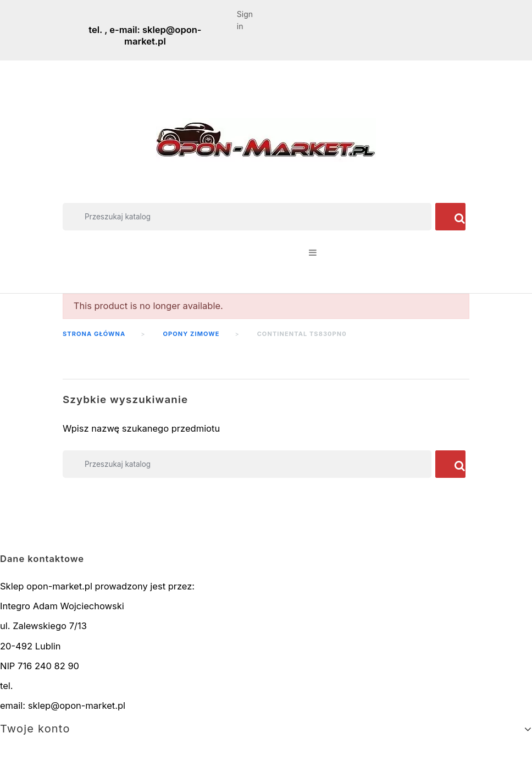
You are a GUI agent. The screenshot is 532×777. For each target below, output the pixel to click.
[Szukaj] (247, 217)
